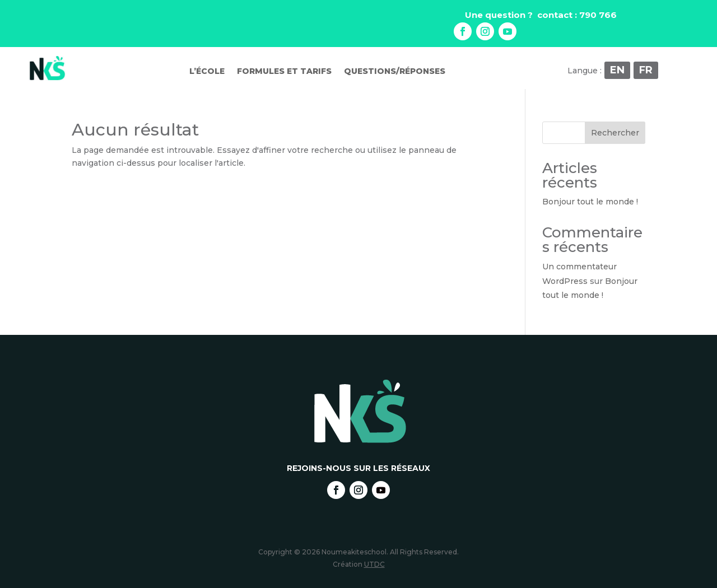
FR (646, 70)
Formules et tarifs (284, 72)
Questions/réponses (395, 72)
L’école (207, 72)
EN (617, 70)
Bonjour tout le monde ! (590, 202)
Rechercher (615, 133)
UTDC (374, 564)
